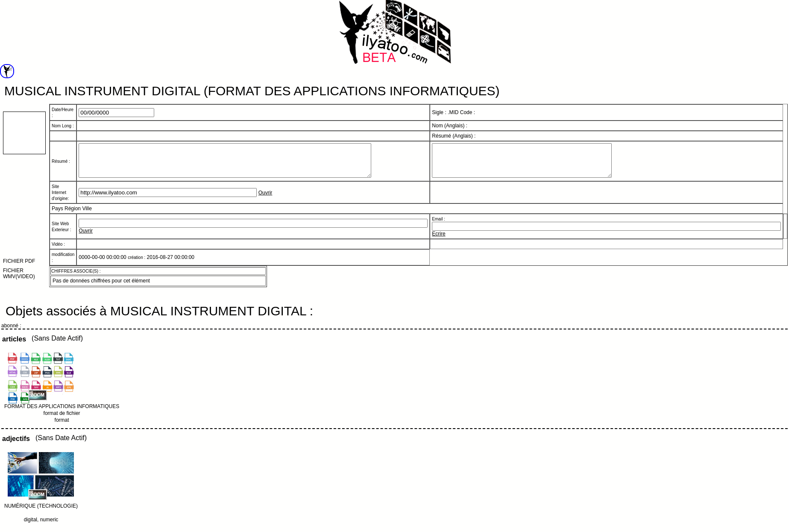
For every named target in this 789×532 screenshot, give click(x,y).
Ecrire (438, 240)
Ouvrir (265, 199)
